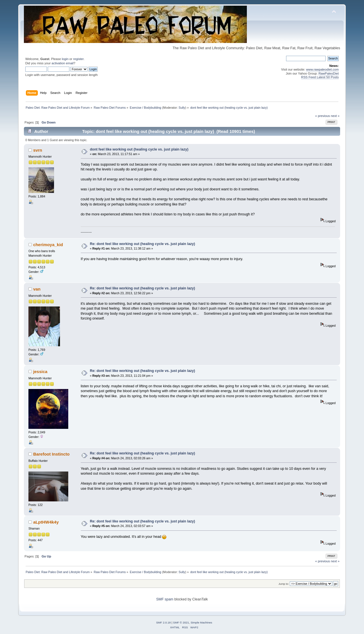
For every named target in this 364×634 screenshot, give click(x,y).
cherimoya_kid (48, 245)
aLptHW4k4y (46, 522)
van (37, 289)
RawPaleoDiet (329, 73)
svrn (38, 150)
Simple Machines (201, 622)
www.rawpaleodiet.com (322, 69)
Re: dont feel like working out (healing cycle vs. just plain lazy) (142, 244)
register (78, 59)
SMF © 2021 (181, 622)
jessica (40, 371)
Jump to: (284, 584)
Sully (182, 108)
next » (335, 116)
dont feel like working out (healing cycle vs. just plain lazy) (139, 149)
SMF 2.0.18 (164, 622)
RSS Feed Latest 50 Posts (320, 77)
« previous (322, 116)
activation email (62, 63)
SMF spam (165, 599)
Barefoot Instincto (51, 454)
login (65, 59)
